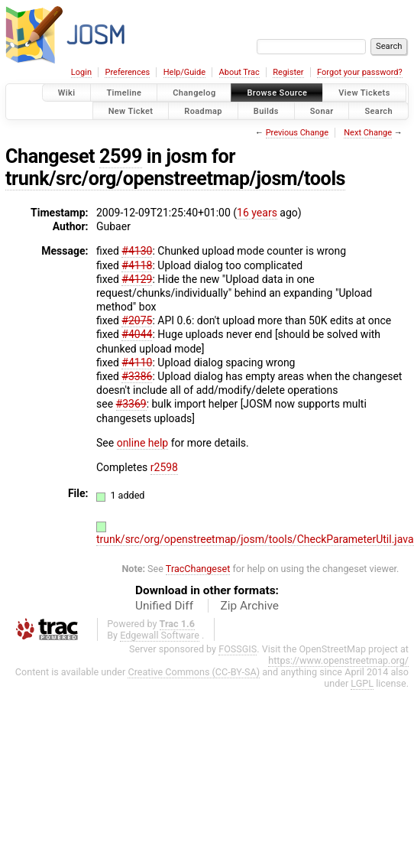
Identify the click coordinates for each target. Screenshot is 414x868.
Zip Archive (250, 606)
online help (143, 443)
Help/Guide (184, 72)
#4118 (137, 265)
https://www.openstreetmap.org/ (338, 660)
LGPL (362, 683)
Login (81, 72)
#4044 (137, 334)
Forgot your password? (360, 72)
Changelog (194, 93)
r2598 (164, 467)
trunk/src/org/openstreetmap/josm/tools (175, 179)
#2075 (137, 320)
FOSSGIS (238, 649)
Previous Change (297, 133)
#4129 (137, 279)
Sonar (322, 111)
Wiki (67, 93)
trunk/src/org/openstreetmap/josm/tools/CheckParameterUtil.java (255, 539)
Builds (266, 111)
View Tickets (364, 93)
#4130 (137, 251)
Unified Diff (164, 606)
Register (288, 72)
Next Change (368, 133)
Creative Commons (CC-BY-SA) (194, 672)
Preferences (127, 72)
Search (378, 111)
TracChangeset (198, 569)
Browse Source (277, 93)
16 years (257, 213)
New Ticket (131, 111)
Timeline (124, 93)
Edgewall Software (160, 635)
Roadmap (203, 111)
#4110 (137, 362)
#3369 (131, 404)
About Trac (239, 72)
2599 (121, 156)
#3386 (137, 376)
